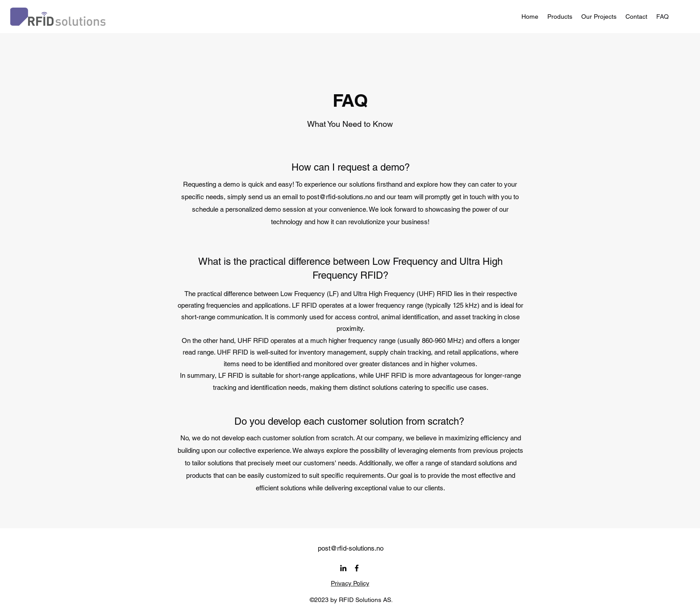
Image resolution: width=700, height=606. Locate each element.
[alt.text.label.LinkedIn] (343, 568)
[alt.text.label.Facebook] (357, 568)
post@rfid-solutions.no (340, 197)
